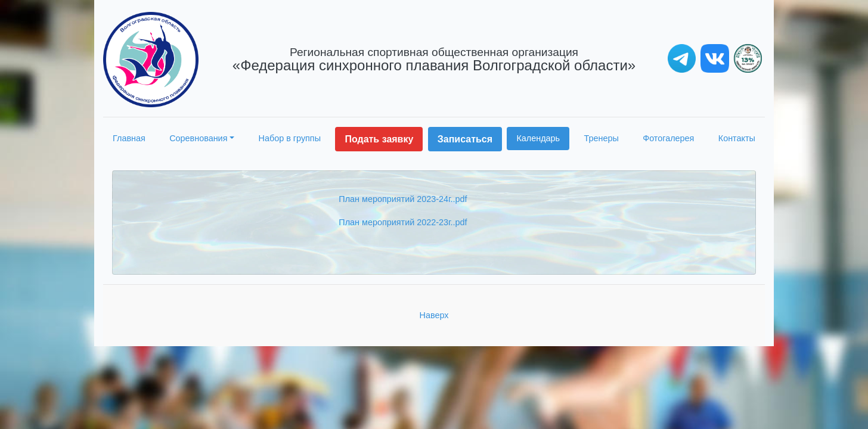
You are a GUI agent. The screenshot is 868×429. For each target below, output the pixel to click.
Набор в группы (290, 138)
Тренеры (602, 138)
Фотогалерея (668, 138)
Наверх (434, 315)
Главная (129, 138)
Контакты (737, 138)
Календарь (538, 138)
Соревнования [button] (198, 138)
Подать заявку (379, 139)
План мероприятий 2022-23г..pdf (403, 222)
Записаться (465, 139)
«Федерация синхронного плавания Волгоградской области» (434, 60)
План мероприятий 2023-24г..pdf (403, 199)
